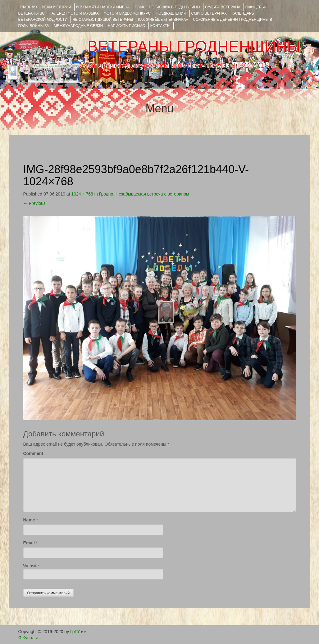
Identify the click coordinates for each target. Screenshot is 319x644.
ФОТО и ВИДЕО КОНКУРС (127, 13)
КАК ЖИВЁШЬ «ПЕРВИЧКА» (163, 20)
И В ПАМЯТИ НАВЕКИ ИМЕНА (103, 7)
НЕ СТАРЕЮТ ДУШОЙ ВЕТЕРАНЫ (103, 20)
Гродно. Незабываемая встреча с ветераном (144, 194)
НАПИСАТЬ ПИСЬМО (127, 26)
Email (29, 543)
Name (29, 520)
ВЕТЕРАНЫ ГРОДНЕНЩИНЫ (194, 47)
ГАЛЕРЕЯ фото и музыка (74, 13)
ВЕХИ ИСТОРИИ (57, 7)
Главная (28, 7)
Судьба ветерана (223, 7)
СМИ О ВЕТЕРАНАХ (209, 13)
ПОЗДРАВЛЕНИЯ (171, 13)
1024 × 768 (82, 194)
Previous (34, 203)
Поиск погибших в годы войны (168, 7)
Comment (33, 453)
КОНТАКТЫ (160, 26)
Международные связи (78, 26)
